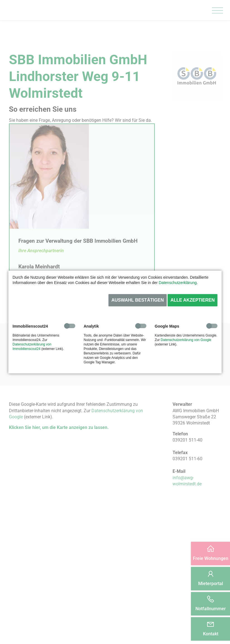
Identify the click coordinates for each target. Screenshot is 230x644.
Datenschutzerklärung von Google (186, 340)
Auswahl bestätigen (137, 300)
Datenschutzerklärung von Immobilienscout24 (32, 347)
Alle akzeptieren (193, 300)
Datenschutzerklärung (178, 283)
